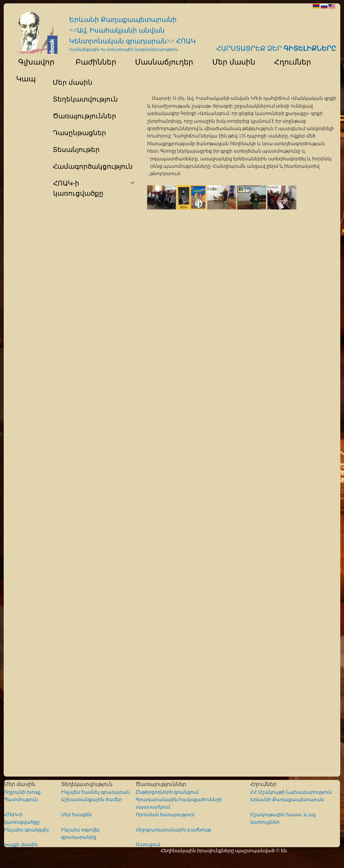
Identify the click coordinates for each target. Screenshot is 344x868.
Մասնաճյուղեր (161, 62)
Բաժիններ (92, 62)
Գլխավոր (32, 62)
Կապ (25, 79)
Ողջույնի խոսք (22, 792)
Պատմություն (21, 800)
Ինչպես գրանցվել (26, 830)
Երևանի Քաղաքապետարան (287, 800)
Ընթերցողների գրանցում (167, 792)
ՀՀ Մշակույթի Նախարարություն (291, 792)
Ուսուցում (148, 845)
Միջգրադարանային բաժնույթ (174, 830)
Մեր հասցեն (77, 815)
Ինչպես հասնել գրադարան (96, 792)
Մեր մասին (230, 62)
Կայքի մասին (21, 845)
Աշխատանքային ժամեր (92, 800)
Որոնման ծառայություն (165, 815)
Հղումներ (290, 62)
